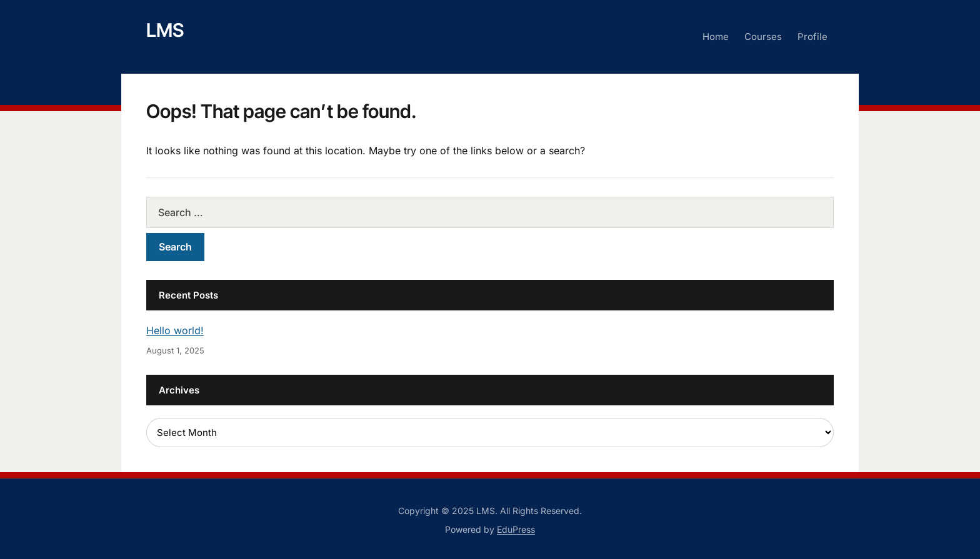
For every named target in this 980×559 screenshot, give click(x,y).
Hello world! (175, 330)
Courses (763, 37)
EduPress (516, 529)
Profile (812, 37)
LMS (165, 30)
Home (716, 37)
